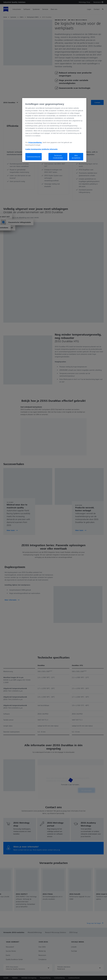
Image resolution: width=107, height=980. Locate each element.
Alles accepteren (76, 157)
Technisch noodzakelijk (58, 157)
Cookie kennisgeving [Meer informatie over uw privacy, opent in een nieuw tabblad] (33, 149)
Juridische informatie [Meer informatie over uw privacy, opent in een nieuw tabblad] (50, 149)
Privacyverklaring (35, 142)
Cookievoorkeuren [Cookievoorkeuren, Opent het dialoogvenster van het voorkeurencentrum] (34, 157)
